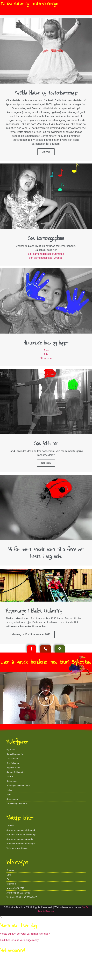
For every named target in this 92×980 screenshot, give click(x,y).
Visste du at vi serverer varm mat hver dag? (25, 934)
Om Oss (46, 152)
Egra (46, 351)
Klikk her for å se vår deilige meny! (20, 940)
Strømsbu (46, 358)
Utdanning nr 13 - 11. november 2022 (30, 634)
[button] (88, 4)
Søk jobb (46, 463)
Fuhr (46, 354)
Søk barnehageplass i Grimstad (46, 254)
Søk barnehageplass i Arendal (46, 258)
